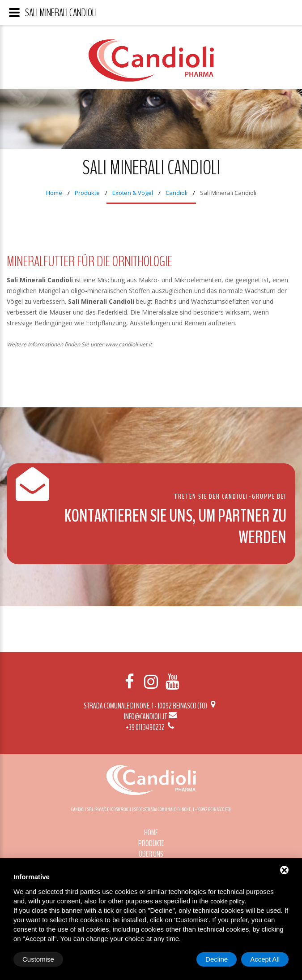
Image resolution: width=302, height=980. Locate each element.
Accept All (265, 959)
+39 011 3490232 (151, 727)
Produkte (87, 193)
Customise (38, 959)
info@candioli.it (151, 717)
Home (54, 193)
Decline (217, 959)
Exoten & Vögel (133, 193)
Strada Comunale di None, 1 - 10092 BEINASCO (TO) (151, 706)
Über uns (151, 854)
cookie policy (227, 901)
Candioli (177, 193)
